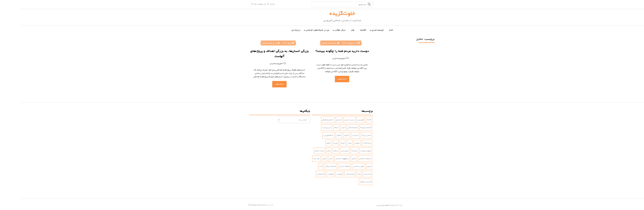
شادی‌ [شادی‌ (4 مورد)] (334, 159)
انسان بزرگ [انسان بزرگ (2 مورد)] (346, 135)
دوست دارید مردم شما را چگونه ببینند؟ (322, 51)
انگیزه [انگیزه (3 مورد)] (326, 135)
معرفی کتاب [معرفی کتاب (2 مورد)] (329, 174)
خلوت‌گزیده (322, 14)
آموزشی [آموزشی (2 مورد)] (341, 120)
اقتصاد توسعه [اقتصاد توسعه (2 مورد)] (346, 128)
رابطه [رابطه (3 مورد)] (316, 151)
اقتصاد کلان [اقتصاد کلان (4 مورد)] (332, 128)
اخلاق (261, 64)
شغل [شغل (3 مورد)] (304, 159)
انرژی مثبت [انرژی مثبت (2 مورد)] (306, 128)
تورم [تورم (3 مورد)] (315, 143)
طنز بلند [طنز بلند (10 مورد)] (296, 159)
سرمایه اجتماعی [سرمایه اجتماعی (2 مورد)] (345, 159)
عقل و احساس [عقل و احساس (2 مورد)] (338, 166)
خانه (371, 30)
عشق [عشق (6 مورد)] (349, 166)
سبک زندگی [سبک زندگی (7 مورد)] (299, 151)
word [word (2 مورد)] (349, 120)
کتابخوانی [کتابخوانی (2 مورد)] (300, 174)
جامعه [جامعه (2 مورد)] (308, 143)
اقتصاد (343, 30)
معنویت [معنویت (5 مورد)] (319, 174)
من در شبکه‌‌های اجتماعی (297, 30)
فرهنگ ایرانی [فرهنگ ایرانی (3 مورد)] (324, 166)
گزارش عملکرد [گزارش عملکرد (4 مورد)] (345, 182)
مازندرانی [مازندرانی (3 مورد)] (347, 174)
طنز (332, 30)
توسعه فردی (357, 30)
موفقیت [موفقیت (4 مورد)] (310, 174)
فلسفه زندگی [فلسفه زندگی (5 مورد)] (310, 166)
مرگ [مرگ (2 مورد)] (339, 174)
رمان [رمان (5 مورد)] (309, 151)
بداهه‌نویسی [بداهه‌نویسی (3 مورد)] (308, 135)
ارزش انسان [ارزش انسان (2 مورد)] (329, 120)
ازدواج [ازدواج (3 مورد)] (319, 120)
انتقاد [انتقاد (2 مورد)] (316, 128)
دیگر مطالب (320, 30)
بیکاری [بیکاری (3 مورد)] (337, 143)
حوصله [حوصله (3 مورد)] (334, 151)
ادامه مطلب (259, 84)
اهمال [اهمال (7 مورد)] (318, 135)
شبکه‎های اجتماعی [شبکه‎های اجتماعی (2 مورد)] (322, 159)
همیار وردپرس (362, 205)
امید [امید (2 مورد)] (323, 128)
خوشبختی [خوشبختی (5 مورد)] (325, 151)
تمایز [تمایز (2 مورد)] (329, 143)
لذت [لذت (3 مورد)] (301, 166)
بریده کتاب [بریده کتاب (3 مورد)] (347, 143)
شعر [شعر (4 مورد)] (311, 159)
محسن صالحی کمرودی (250, 43)
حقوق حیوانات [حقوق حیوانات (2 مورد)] (345, 151)
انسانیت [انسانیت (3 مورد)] (335, 135)
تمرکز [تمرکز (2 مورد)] (322, 143)
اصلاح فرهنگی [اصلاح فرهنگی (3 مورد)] (307, 120)
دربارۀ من (276, 30)
